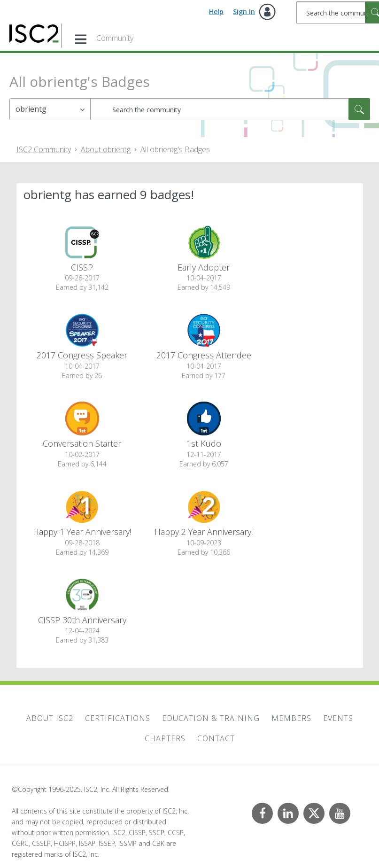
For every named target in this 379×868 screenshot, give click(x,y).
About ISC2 (50, 718)
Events (338, 718)
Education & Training (211, 718)
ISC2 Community (44, 149)
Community (115, 38)
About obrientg (106, 149)
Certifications (118, 718)
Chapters (165, 738)
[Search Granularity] (50, 109)
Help (216, 12)
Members (291, 718)
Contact (216, 738)
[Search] (230, 109)
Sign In (244, 12)
